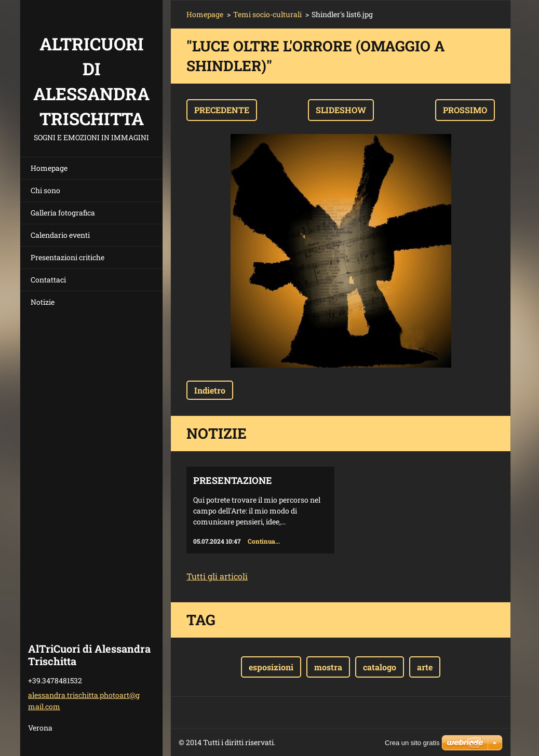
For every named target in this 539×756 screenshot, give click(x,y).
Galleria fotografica (63, 213)
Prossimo (465, 110)
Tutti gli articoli (217, 576)
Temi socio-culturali (267, 14)
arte (425, 667)
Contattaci (48, 280)
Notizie (43, 302)
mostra (328, 667)
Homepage (49, 168)
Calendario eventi (60, 235)
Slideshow (341, 110)
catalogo (380, 667)
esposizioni (271, 667)
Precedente (222, 110)
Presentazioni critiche (68, 257)
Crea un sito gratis (412, 743)
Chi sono (45, 190)
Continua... (264, 541)
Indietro (210, 390)
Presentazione (233, 480)
